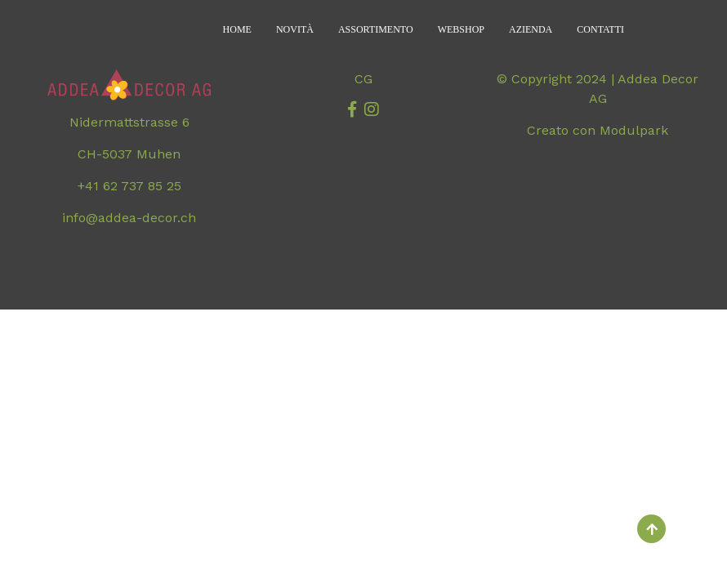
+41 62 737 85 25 (129, 186)
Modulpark (634, 130)
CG (363, 79)
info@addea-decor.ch (129, 218)
